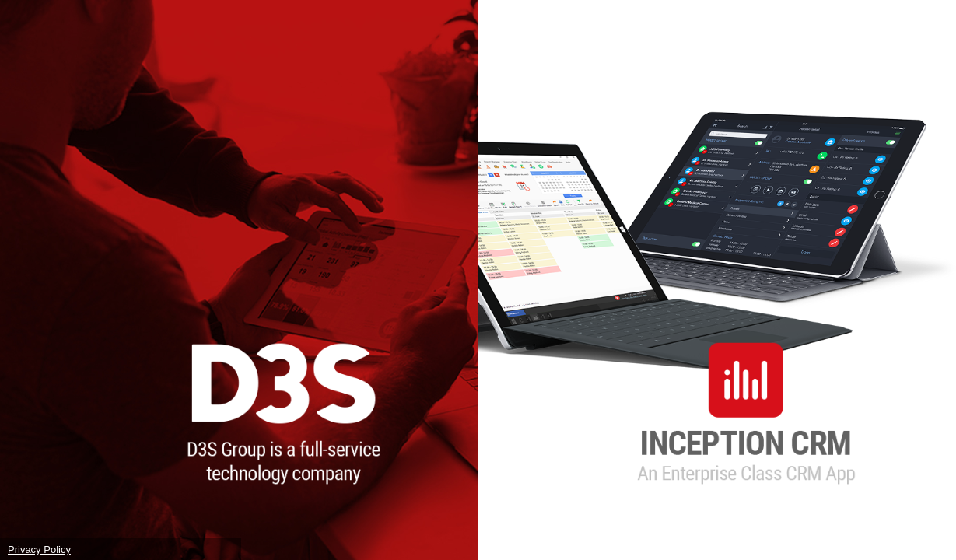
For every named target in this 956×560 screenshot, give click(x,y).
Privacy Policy (39, 549)
